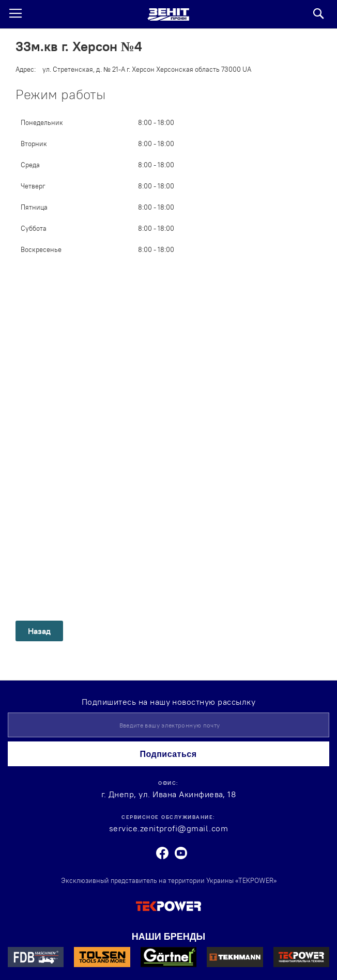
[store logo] (168, 14)
